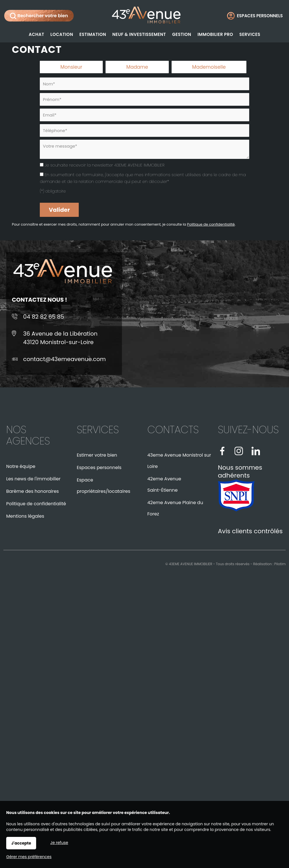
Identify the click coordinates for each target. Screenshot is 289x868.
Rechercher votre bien (39, 16)
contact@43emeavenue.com (64, 359)
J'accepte (21, 843)
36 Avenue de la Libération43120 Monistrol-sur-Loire (60, 338)
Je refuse (59, 843)
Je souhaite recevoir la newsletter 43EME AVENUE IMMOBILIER (105, 165)
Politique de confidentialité (211, 224)
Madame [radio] (137, 67)
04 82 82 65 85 (44, 317)
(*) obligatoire (53, 191)
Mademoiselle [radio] (209, 67)
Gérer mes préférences (29, 857)
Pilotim (280, 564)
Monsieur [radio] (71, 67)
